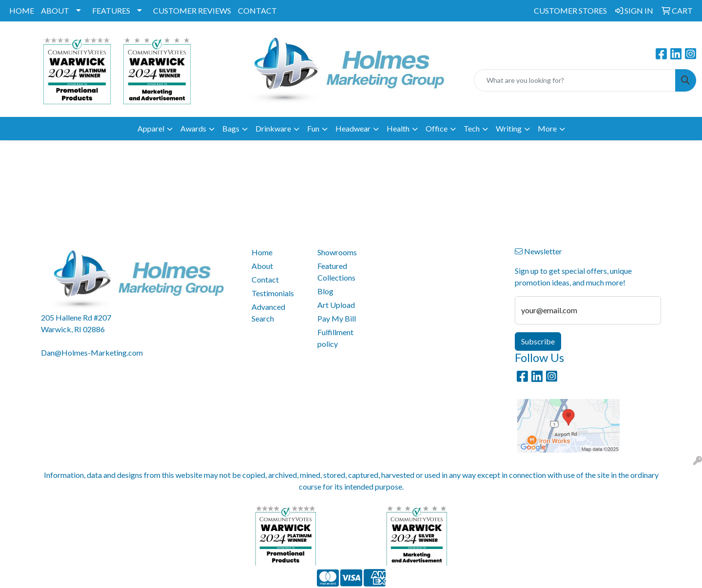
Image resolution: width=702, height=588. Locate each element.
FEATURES (111, 10)
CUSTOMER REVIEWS (192, 10)
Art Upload (336, 305)
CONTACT (257, 10)
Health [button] (398, 128)
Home (262, 252)
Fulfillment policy (335, 338)
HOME (22, 10)
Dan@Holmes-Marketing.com (92, 352)
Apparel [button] (151, 128)
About (262, 266)
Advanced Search (268, 313)
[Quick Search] (575, 80)
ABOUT (55, 10)
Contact (265, 279)
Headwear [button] (353, 128)
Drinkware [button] (273, 128)
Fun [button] (313, 128)
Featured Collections (336, 272)
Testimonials (273, 293)
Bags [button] (231, 128)
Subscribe (538, 341)
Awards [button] (193, 128)
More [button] (547, 128)
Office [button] (437, 128)
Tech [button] (472, 128)
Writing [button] (509, 128)
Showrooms (337, 252)
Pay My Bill (337, 318)
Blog (325, 291)
